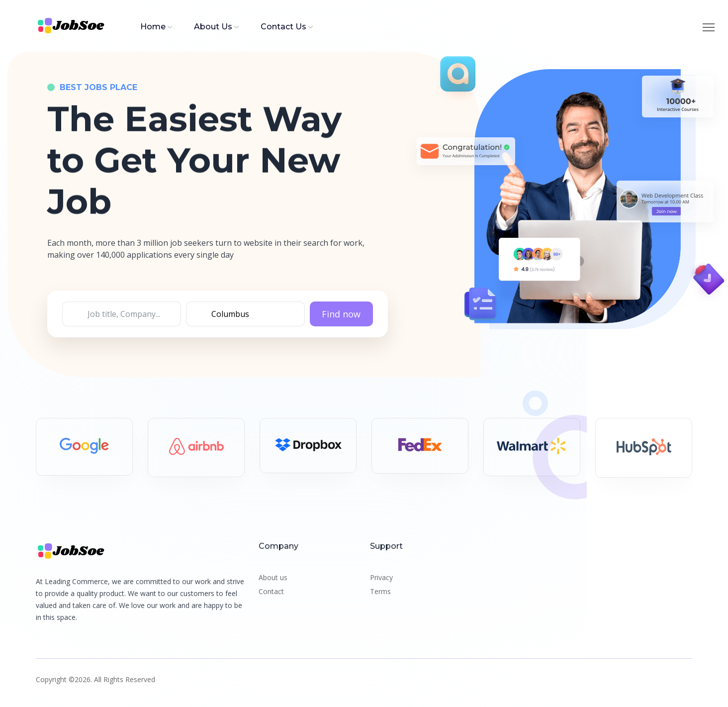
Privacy (381, 577)
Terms (380, 591)
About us (273, 577)
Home (153, 27)
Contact (271, 591)
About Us (213, 27)
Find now (341, 314)
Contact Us (283, 27)
